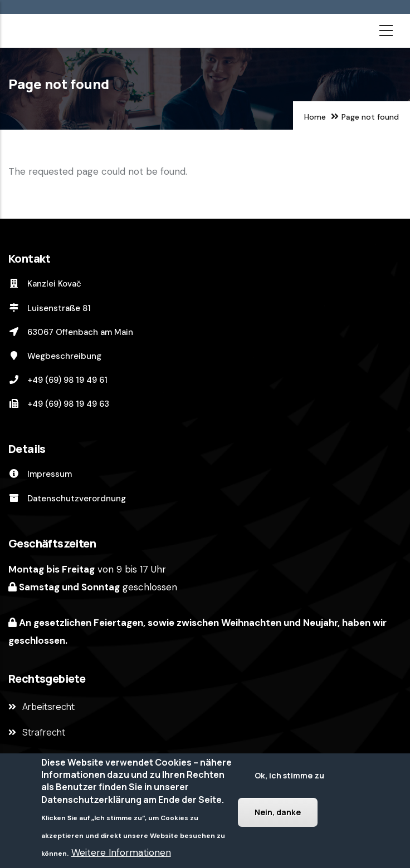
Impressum (40, 474)
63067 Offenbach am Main (71, 332)
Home (315, 117)
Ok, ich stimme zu (289, 775)
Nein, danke (278, 812)
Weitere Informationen (121, 852)
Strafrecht (44, 732)
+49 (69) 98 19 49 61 (58, 380)
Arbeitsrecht (48, 707)
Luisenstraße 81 (50, 308)
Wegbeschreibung (55, 356)
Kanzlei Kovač (45, 284)
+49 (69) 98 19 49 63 (59, 404)
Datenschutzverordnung (67, 499)
